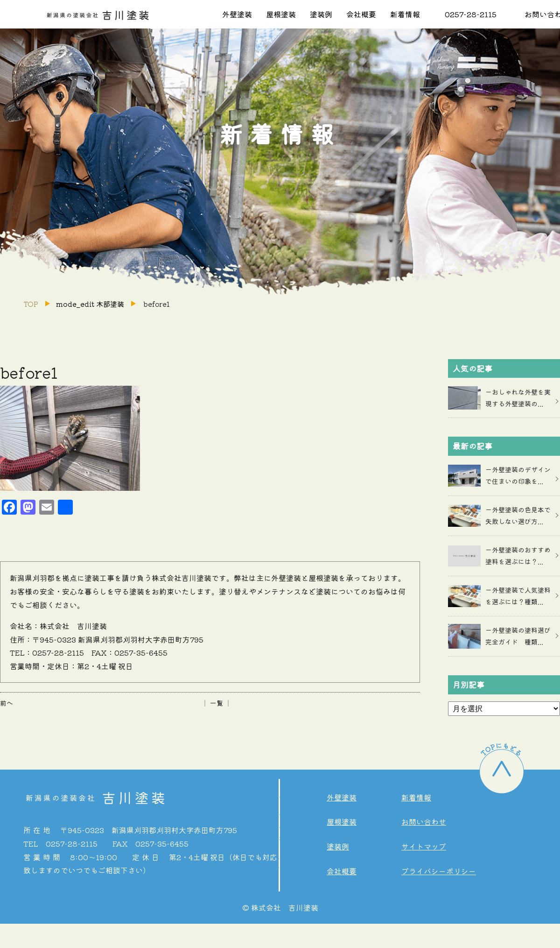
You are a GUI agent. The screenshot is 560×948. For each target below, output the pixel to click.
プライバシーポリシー (439, 871)
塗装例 (321, 14)
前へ (7, 703)
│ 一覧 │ (217, 703)
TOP (31, 304)
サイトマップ (424, 846)
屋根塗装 (281, 14)
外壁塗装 (237, 14)
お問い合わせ (424, 821)
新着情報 (405, 14)
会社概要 (361, 14)
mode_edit (90, 304)
